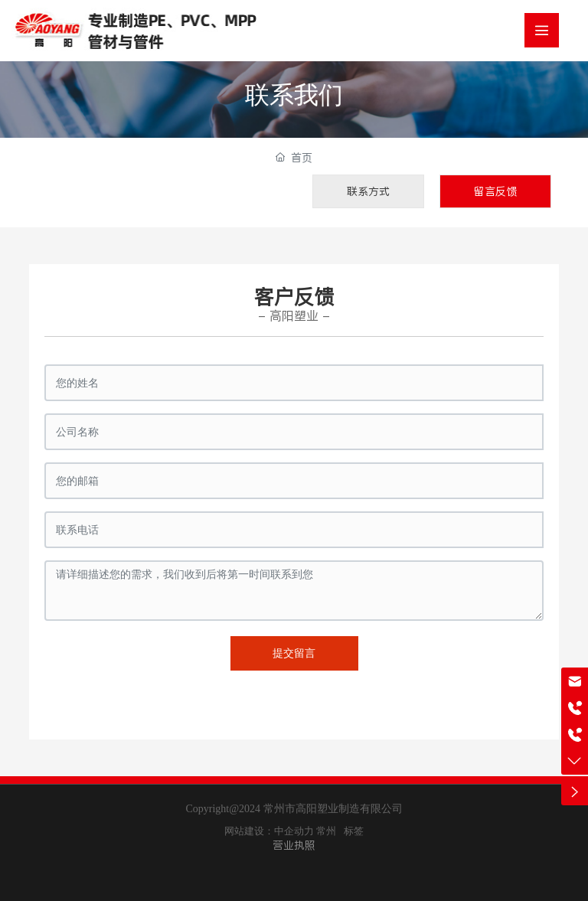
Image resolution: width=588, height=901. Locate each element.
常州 (326, 831)
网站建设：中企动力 (269, 831)
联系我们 (294, 95)
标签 (354, 831)
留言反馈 (495, 191)
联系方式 (368, 191)
